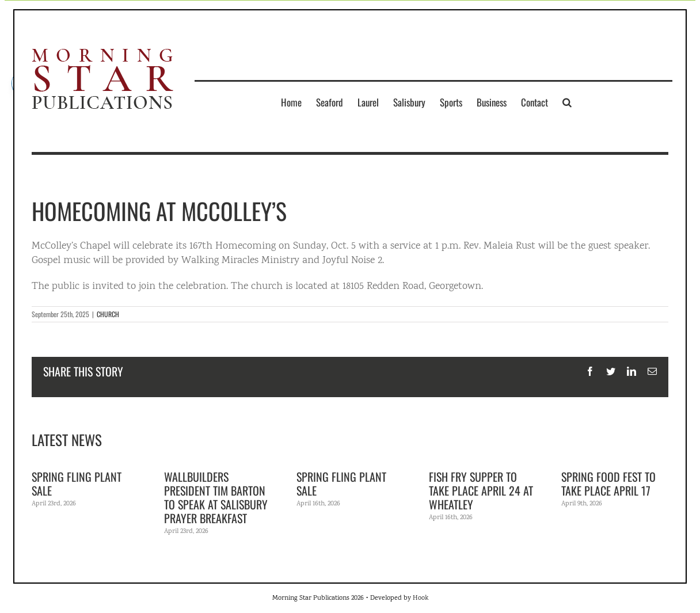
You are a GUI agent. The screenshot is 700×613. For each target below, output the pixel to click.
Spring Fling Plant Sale (77, 483)
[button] (567, 102)
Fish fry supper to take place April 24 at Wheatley (481, 490)
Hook (421, 598)
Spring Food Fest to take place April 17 (608, 483)
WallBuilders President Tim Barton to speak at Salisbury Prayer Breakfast (216, 497)
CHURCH (108, 314)
